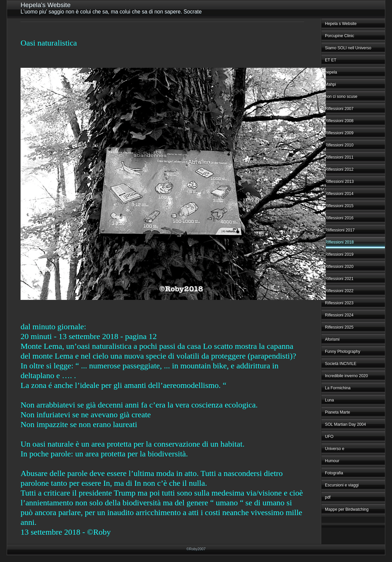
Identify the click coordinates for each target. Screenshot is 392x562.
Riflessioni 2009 (339, 133)
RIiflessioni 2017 (340, 230)
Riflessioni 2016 (339, 218)
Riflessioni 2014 (339, 194)
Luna (329, 400)
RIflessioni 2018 (339, 242)
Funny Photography (343, 352)
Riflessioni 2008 (339, 121)
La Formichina (338, 388)
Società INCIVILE (341, 364)
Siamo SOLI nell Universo (348, 48)
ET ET (331, 60)
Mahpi (330, 84)
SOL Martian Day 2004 (345, 424)
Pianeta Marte (338, 412)
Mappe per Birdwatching (347, 509)
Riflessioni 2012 (339, 169)
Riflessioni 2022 (339, 291)
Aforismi (332, 339)
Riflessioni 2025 (339, 327)
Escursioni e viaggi (342, 485)
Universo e (335, 449)
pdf (328, 497)
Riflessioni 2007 (339, 109)
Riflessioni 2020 (339, 266)
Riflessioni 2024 (339, 315)
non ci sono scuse (341, 96)
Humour (332, 461)
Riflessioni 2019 (339, 254)
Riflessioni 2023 (339, 303)
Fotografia (334, 473)
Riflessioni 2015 (339, 206)
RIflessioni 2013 (339, 181)
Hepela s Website (341, 24)
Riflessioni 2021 (339, 279)
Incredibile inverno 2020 (346, 376)
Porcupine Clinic (340, 36)
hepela (331, 72)
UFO (329, 437)
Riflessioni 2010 (339, 145)
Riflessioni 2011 (339, 157)
